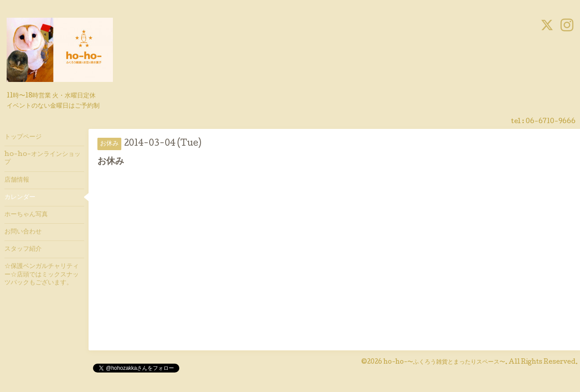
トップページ (23, 137)
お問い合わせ (23, 232)
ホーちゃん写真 (26, 215)
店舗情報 (17, 180)
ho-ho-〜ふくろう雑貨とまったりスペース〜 (444, 362)
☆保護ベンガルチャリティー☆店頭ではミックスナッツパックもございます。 (42, 275)
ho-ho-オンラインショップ (43, 159)
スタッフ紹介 (23, 249)
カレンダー (20, 198)
